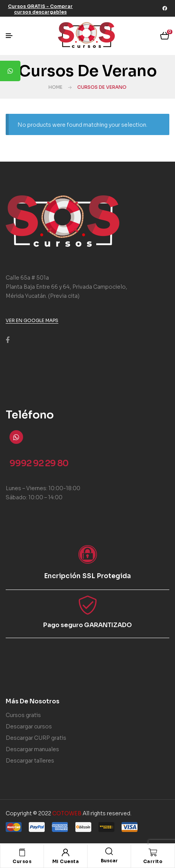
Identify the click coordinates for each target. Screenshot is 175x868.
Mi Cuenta (66, 861)
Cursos (22, 861)
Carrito (153, 861)
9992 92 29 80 (39, 463)
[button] (40, 9)
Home (55, 87)
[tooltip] (10, 71)
